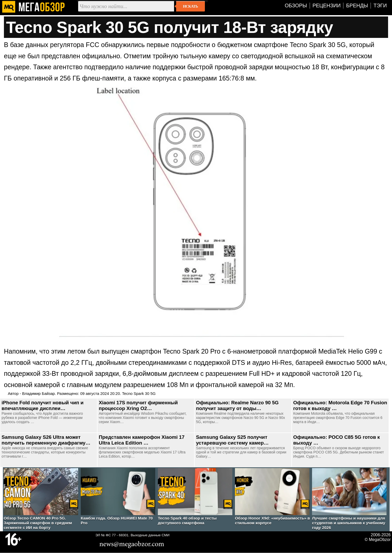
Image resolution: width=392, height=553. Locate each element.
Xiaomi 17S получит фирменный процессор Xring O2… (138, 405)
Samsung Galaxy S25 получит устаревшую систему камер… (232, 440)
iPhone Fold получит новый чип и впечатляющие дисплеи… (43, 405)
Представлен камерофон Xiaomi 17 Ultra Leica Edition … (142, 440)
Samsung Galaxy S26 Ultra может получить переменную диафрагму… (46, 440)
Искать (190, 6)
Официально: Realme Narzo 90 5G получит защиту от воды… (237, 405)
